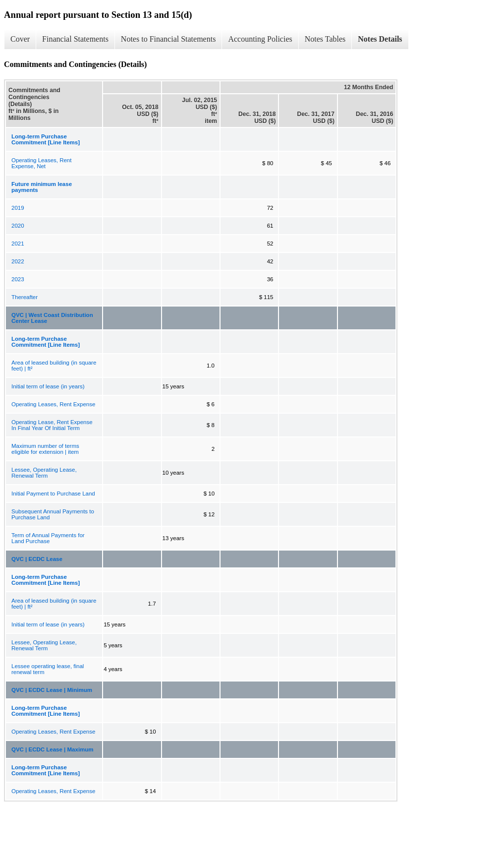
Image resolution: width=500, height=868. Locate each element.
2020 (18, 226)
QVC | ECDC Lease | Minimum (52, 690)
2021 (18, 244)
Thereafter (25, 297)
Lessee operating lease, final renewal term (48, 669)
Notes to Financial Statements (168, 39)
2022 (18, 261)
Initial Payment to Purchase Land (53, 494)
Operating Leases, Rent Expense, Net (41, 163)
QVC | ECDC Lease (37, 559)
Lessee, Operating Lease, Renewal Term (44, 473)
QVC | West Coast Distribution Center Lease (52, 318)
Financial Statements (75, 39)
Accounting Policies (260, 39)
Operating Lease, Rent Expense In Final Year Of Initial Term (52, 425)
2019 (18, 208)
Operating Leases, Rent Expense (53, 404)
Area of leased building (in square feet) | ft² (54, 366)
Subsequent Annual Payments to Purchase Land (53, 514)
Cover (20, 39)
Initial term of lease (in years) (48, 386)
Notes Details (380, 39)
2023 (18, 279)
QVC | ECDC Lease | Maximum (53, 749)
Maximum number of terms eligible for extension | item (45, 449)
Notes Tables (325, 39)
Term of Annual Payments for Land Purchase (48, 538)
